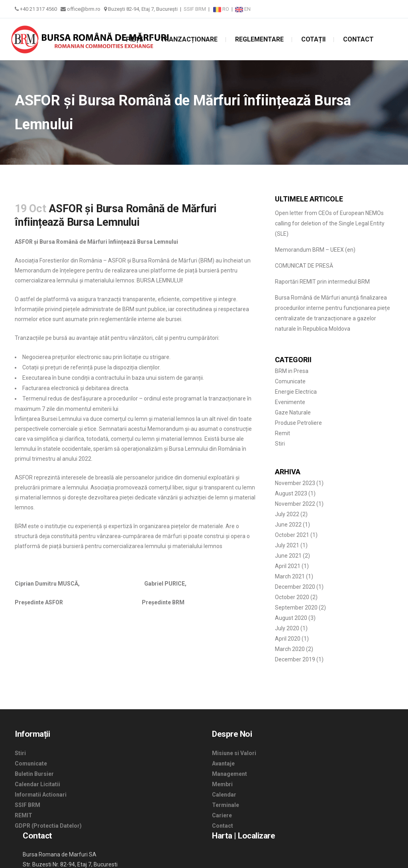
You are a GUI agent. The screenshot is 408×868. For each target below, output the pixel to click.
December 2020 (295, 587)
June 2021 (288, 556)
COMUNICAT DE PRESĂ (304, 266)
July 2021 (287, 545)
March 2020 (290, 649)
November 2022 (295, 504)
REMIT (24, 815)
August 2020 (291, 618)
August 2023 (291, 493)
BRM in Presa (292, 371)
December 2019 (295, 659)
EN (243, 9)
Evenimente (290, 402)
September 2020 (296, 608)
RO (222, 9)
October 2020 (292, 597)
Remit (282, 433)
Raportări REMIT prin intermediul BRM (322, 282)
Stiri (280, 444)
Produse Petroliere (298, 423)
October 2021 (292, 535)
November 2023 (295, 483)
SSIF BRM (195, 9)
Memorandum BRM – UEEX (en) (315, 250)
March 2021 (290, 576)
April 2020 (288, 639)
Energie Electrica (296, 392)
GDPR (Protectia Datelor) (48, 826)
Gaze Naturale (293, 412)
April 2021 (288, 566)
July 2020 (287, 628)
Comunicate (290, 381)
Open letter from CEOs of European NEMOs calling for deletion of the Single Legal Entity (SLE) (330, 223)
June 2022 (288, 525)
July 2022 (287, 514)
